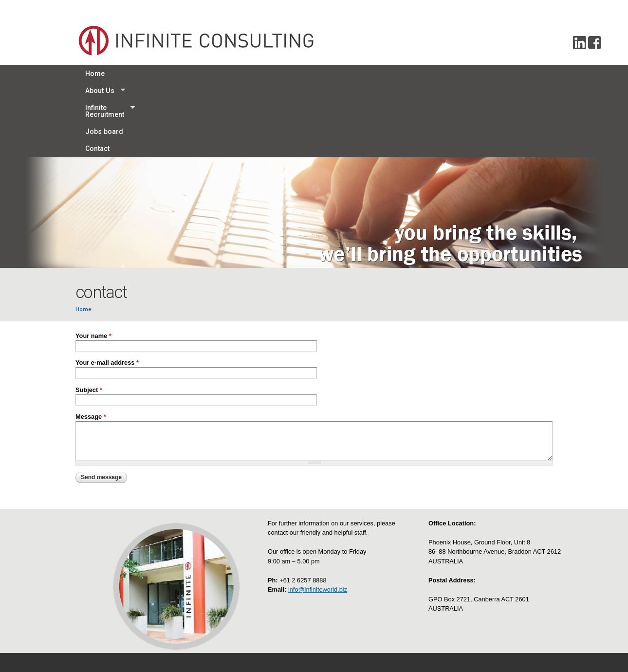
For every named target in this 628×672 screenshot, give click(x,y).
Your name (93, 260)
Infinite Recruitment (209, 74)
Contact (331, 74)
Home (95, 74)
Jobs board (283, 74)
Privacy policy (289, 602)
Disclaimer (285, 621)
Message (91, 341)
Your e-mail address (107, 287)
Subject (89, 314)
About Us (138, 74)
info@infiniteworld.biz (318, 514)
